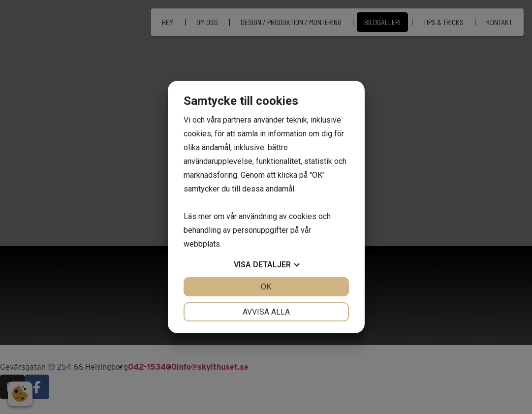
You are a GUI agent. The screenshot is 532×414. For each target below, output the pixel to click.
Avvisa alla (266, 312)
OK (266, 287)
